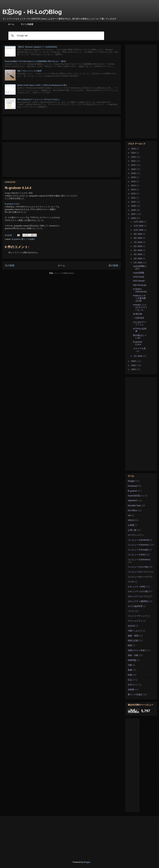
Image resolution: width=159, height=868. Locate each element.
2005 (134, 361)
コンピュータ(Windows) (139, 560)
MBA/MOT (133, 501)
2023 (134, 157)
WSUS (131, 520)
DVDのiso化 (139, 277)
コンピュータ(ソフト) (138, 572)
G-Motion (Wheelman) (140, 290)
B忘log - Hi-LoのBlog (32, 12)
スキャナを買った (139, 350)
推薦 (130, 670)
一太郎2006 (139, 318)
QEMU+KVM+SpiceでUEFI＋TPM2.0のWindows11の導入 (42, 85)
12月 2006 (139, 222)
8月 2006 (138, 238)
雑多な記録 (133, 640)
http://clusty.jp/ (140, 285)
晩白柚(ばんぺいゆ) (140, 337)
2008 (134, 210)
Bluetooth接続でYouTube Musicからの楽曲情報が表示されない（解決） (36, 61)
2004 (134, 365)
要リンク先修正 (28, 239)
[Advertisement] (61, 128)
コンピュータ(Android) (138, 540)
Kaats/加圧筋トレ (136, 496)
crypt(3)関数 (139, 273)
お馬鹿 (131, 525)
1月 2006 (138, 356)
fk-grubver (16, 239)
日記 (130, 680)
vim (129, 515)
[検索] (56, 36)
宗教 (130, 665)
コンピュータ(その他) (138, 567)
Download (132, 486)
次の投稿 (10, 265)
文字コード (133, 685)
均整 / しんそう (135, 631)
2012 (134, 194)
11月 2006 (139, 226)
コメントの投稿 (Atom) (64, 273)
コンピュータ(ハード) (138, 577)
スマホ (131, 582)
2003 (134, 369)
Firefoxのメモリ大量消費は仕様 (139, 298)
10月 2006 (139, 230)
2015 (134, 181)
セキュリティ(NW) (137, 587)
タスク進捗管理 (135, 606)
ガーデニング (134, 535)
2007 (134, 214)
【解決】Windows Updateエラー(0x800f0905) (37, 47)
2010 (134, 202)
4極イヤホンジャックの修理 (29, 71)
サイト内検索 (27, 24)
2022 (134, 161)
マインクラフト (135, 621)
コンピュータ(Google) (138, 550)
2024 (134, 153)
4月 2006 (138, 254)
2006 (134, 218)
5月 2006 (138, 250)
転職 (130, 675)
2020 (134, 169)
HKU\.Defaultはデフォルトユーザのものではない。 (39, 99)
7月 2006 (138, 242)
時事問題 (132, 660)
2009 (134, 206)
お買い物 (132, 530)
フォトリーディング (137, 616)
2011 (134, 198)
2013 (134, 190)
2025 (134, 149)
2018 (134, 173)
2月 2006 (138, 263)
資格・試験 (133, 655)
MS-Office (132, 510)
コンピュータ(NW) (137, 555)
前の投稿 (113, 265)
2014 (134, 186)
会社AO (131, 626)
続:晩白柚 (138, 314)
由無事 (131, 690)
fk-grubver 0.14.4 (12, 204)
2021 (134, 165)
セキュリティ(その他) (138, 591)
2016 (134, 177)
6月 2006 (138, 246)
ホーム (11, 24)
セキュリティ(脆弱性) (138, 601)
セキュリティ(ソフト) (138, 596)
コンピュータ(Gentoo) (138, 545)
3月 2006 (138, 259)
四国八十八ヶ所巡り (137, 650)
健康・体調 (133, 636)
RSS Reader (139, 281)
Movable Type (134, 506)
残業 (130, 645)
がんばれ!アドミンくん (140, 323)
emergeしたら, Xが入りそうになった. (140, 307)
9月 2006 (138, 234)
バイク (131, 611)
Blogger (131, 481)
